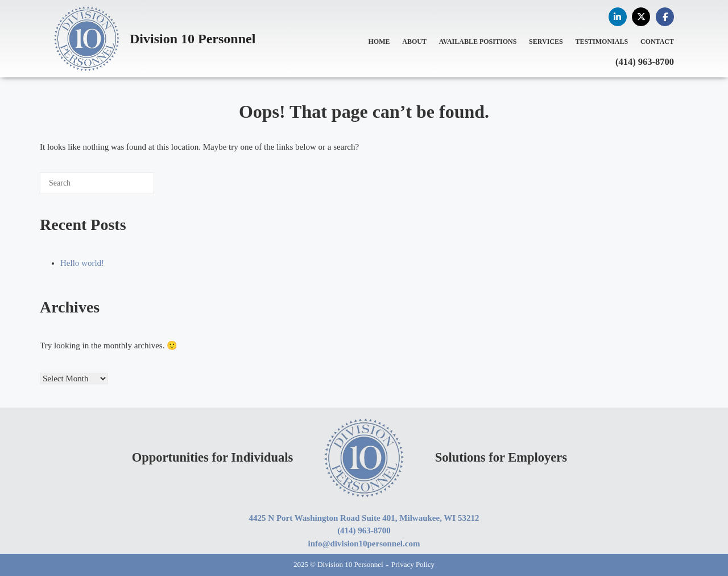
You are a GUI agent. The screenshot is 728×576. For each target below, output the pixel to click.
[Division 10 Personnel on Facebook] (665, 17)
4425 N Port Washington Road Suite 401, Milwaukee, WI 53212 (364, 518)
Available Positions (478, 42)
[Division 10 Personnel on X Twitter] (641, 17)
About (414, 42)
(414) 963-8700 (645, 62)
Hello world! (82, 263)
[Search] (129, 187)
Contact (657, 42)
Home (379, 42)
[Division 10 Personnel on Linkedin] (618, 17)
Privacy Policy (413, 564)
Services (546, 42)
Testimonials (601, 42)
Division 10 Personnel (193, 39)
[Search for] (97, 183)
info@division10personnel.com (364, 544)
